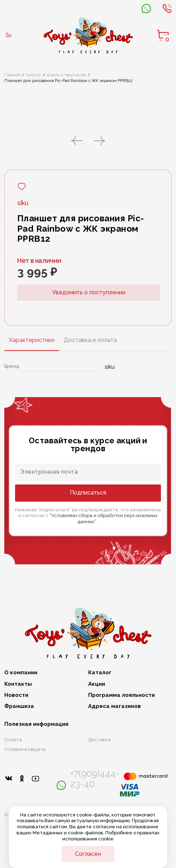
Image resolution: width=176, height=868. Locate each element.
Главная (12, 75)
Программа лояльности (122, 695)
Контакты (18, 684)
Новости (16, 695)
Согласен (88, 854)
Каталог (34, 75)
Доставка (99, 740)
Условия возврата (25, 749)
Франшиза (19, 706)
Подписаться (88, 493)
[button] (77, 141)
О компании (21, 673)
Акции (97, 684)
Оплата (13, 740)
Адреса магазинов (115, 706)
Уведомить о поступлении (89, 292)
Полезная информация (36, 724)
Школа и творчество (66, 75)
